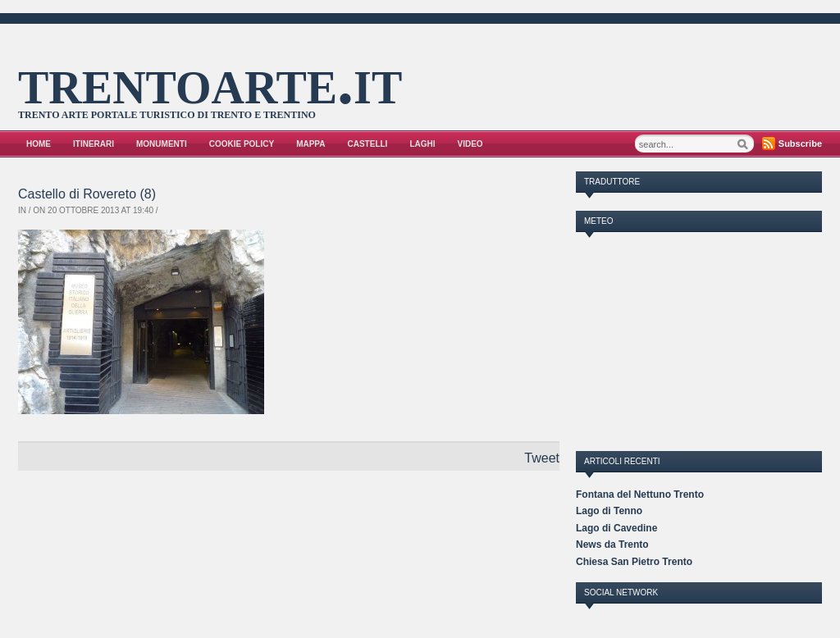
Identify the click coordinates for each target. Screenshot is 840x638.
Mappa (310, 144)
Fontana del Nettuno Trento (640, 494)
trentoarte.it (210, 81)
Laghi (422, 144)
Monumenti (162, 144)
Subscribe (800, 144)
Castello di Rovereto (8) (87, 194)
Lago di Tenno (609, 511)
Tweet (542, 458)
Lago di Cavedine (616, 528)
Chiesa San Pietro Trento (634, 562)
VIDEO (470, 144)
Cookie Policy (242, 144)
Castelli (368, 144)
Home (39, 144)
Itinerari (94, 144)
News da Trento (612, 545)
